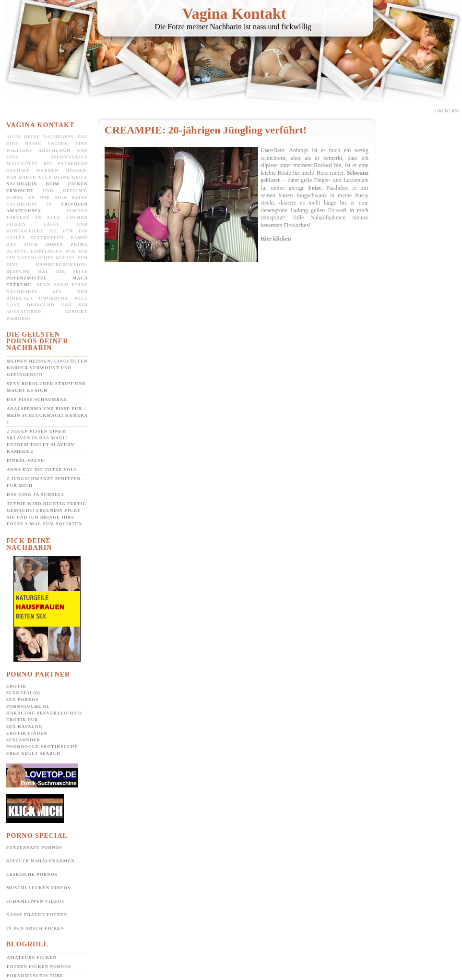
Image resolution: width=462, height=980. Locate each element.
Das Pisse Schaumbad (37, 399)
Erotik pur (22, 720)
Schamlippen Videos (35, 901)
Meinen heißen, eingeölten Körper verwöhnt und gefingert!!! (47, 368)
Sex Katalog (24, 726)
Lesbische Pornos (32, 874)
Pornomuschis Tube (35, 976)
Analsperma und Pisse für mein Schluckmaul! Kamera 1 (47, 415)
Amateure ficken (32, 957)
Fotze (315, 188)
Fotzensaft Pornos (34, 847)
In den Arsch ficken (35, 928)
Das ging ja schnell (36, 495)
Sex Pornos (22, 700)
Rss (456, 111)
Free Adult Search (33, 753)
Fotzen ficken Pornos (39, 967)
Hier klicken (276, 239)
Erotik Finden (27, 733)
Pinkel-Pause (25, 460)
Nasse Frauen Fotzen (37, 915)
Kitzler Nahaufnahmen (41, 861)
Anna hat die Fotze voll (42, 470)
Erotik (16, 686)
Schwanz (358, 173)
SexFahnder (23, 740)
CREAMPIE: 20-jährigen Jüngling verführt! (206, 130)
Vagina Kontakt (234, 13)
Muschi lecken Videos (38, 888)
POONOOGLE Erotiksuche (42, 747)
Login (441, 111)
